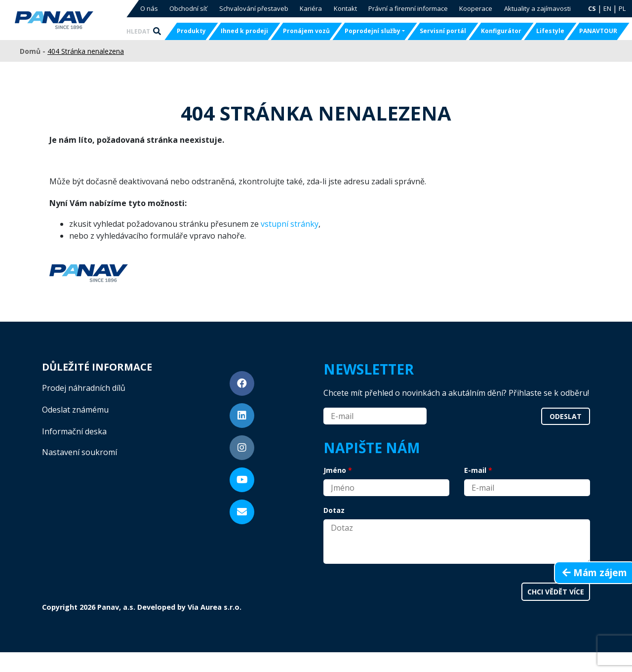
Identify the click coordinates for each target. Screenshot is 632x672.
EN (607, 8)
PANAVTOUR (598, 31)
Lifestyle (550, 31)
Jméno (335, 470)
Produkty (191, 31)
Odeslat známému (75, 410)
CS (592, 8)
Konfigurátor (501, 31)
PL (622, 8)
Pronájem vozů (306, 31)
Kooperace (476, 8)
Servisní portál (443, 31)
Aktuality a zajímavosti (537, 8)
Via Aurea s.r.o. (215, 607)
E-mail (475, 470)
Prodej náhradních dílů (84, 388)
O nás (149, 8)
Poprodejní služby (373, 31)
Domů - (34, 51)
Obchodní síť (188, 8)
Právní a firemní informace (408, 8)
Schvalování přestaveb (254, 8)
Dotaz (334, 510)
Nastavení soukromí (79, 452)
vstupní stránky (290, 224)
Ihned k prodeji (244, 31)
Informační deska (74, 431)
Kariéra (311, 8)
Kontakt (345, 8)
